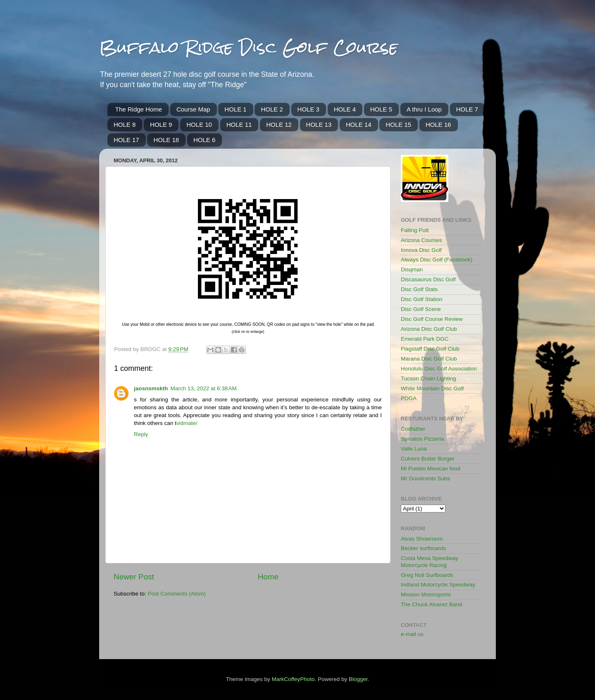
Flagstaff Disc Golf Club (430, 349)
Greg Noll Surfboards (427, 575)
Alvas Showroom (422, 539)
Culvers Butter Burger (428, 459)
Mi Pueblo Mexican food (431, 469)
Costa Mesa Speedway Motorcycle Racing (430, 561)
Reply (141, 434)
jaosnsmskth (151, 388)
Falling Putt (415, 230)
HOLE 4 (345, 109)
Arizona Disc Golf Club (429, 329)
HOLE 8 (125, 125)
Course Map (193, 109)
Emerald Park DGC (425, 339)
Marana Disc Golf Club (429, 359)
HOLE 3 (308, 109)
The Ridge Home (139, 109)
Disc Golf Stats (419, 289)
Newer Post (134, 577)
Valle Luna (414, 449)
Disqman (412, 269)
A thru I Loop (424, 109)
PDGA (409, 398)
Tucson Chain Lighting (428, 378)
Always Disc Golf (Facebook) (437, 260)
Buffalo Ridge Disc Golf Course (249, 47)
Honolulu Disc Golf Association (439, 369)
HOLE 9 (161, 125)
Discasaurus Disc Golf (428, 279)
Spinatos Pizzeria (422, 439)
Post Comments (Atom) (177, 594)
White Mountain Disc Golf (432, 388)
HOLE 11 (239, 125)
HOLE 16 (438, 125)
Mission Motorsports (426, 594)
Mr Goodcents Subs (425, 478)
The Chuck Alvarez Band (432, 604)
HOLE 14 (359, 125)
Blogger (358, 679)
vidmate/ (187, 423)
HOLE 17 (126, 140)
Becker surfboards (424, 548)
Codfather (413, 429)
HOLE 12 (279, 125)
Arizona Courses (421, 240)
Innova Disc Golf (421, 250)
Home (268, 577)
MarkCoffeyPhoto (293, 679)
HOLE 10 (199, 125)
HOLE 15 (398, 125)
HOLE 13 (319, 125)
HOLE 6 (204, 140)
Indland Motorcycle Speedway (438, 585)
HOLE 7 (467, 109)
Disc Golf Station (422, 299)
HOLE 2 (272, 109)
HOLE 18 (166, 140)
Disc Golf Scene (421, 309)
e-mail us (412, 634)
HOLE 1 (235, 109)
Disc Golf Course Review (432, 319)
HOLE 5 (381, 109)
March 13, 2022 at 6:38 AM (204, 388)
